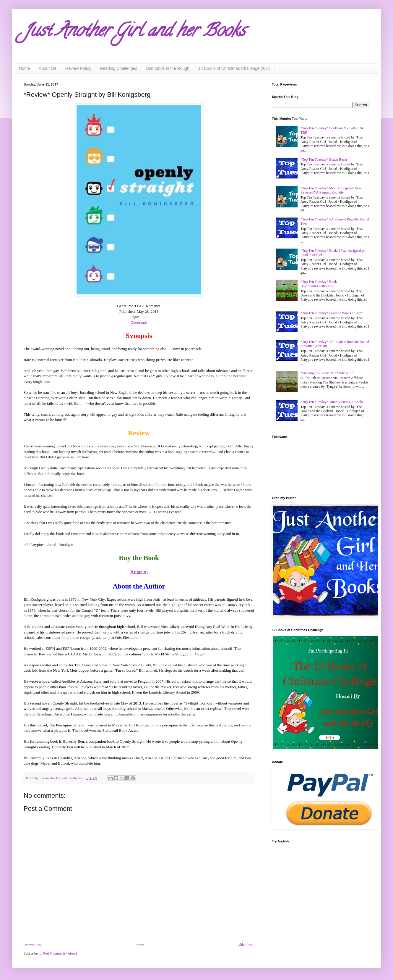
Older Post (245, 945)
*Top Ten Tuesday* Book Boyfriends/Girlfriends (319, 284)
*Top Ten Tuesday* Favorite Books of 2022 (332, 313)
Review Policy (78, 68)
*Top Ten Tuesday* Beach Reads (324, 159)
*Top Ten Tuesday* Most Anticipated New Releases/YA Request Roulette (331, 190)
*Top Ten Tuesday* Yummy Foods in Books (332, 402)
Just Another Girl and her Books (134, 32)
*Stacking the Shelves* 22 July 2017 (327, 373)
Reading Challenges (118, 68)
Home (24, 68)
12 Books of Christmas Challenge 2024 (234, 68)
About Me (48, 68)
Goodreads (139, 322)
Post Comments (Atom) (60, 953)
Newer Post (33, 945)
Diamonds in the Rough (168, 68)
